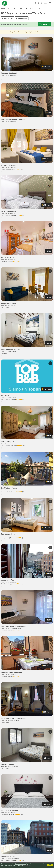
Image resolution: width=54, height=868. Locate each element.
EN (46, 3)
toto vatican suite (8, 534)
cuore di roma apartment (11, 672)
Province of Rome (19, 9)
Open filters (45, 24)
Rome (28, 9)
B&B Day (4, 9)
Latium (10, 9)
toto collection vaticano (11, 350)
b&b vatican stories (9, 488)
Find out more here (20, 864)
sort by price (8, 18)
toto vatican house (9, 165)
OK (50, 865)
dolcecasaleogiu (8, 765)
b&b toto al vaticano (10, 211)
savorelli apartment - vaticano (13, 119)
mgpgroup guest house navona (14, 718)
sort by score (21, 18)
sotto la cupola (7, 442)
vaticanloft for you (9, 257)
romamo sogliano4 (9, 73)
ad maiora (5, 396)
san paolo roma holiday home (13, 626)
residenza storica (8, 857)
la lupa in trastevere (10, 811)
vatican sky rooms (9, 580)
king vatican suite (8, 304)
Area (13, 75)
